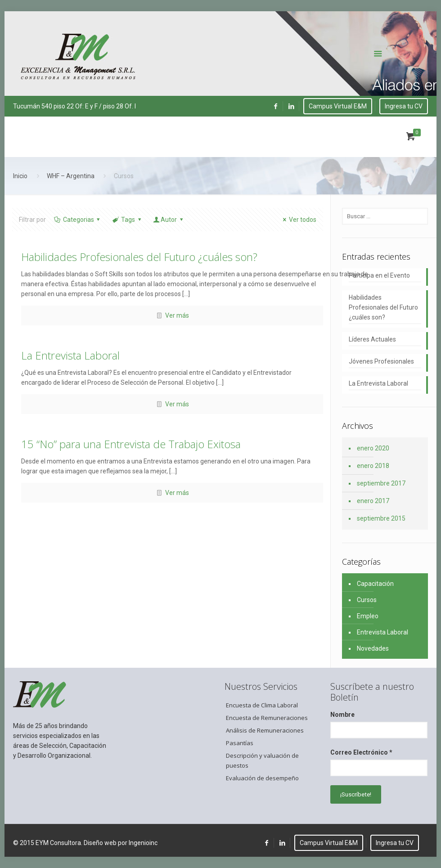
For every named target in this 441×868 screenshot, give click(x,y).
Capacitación (375, 584)
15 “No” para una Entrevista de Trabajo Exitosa (131, 444)
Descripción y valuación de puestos (262, 760)
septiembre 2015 (381, 518)
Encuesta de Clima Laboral (262, 705)
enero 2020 (373, 448)
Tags (127, 220)
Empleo (368, 616)
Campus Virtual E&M (338, 106)
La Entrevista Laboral (70, 355)
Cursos (367, 600)
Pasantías (240, 743)
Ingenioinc (143, 843)
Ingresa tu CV (404, 106)
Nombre (342, 715)
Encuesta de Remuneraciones (267, 718)
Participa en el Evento (379, 275)
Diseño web (100, 843)
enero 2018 (373, 466)
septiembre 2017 (381, 483)
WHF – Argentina (71, 176)
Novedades (373, 648)
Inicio (20, 176)
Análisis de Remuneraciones (265, 730)
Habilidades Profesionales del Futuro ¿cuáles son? (139, 257)
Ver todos (298, 220)
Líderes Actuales (372, 339)
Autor (169, 220)
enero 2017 (373, 501)
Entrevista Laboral (382, 632)
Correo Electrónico (361, 752)
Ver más (177, 315)
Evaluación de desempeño (262, 778)
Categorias (78, 220)
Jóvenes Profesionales (381, 361)
